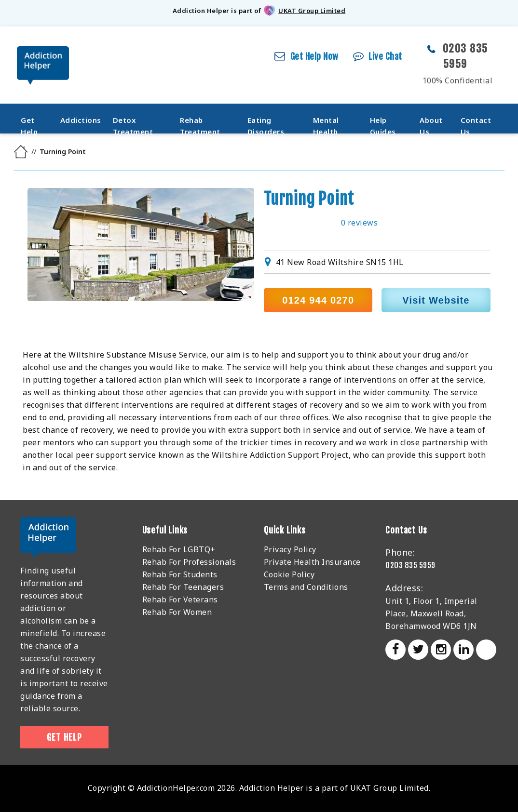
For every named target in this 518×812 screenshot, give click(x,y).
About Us (431, 122)
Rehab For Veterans (180, 599)
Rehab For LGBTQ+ (179, 549)
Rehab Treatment (200, 122)
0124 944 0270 (318, 300)
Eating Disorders (266, 122)
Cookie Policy (289, 574)
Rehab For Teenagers (183, 587)
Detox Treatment (133, 122)
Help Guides (383, 122)
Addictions (81, 120)
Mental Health (326, 122)
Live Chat (385, 56)
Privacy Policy (290, 549)
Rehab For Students (180, 574)
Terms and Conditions (306, 587)
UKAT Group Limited (312, 11)
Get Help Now (314, 56)
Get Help (29, 122)
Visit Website (436, 300)
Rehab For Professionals (189, 562)
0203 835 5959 (410, 565)
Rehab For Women (177, 612)
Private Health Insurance (312, 562)
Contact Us (476, 122)
